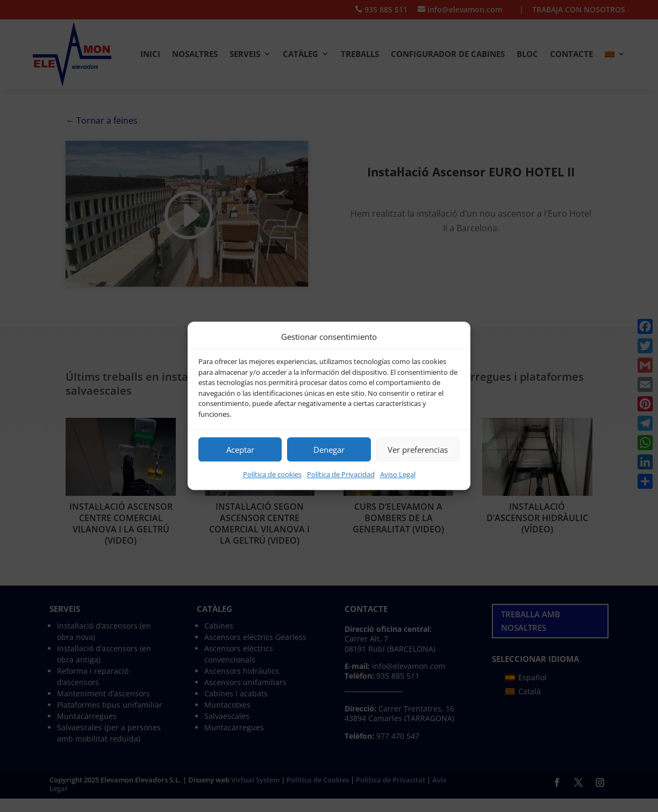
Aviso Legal (398, 475)
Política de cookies (272, 475)
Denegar (329, 450)
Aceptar (240, 450)
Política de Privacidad (341, 475)
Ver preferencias (418, 450)
